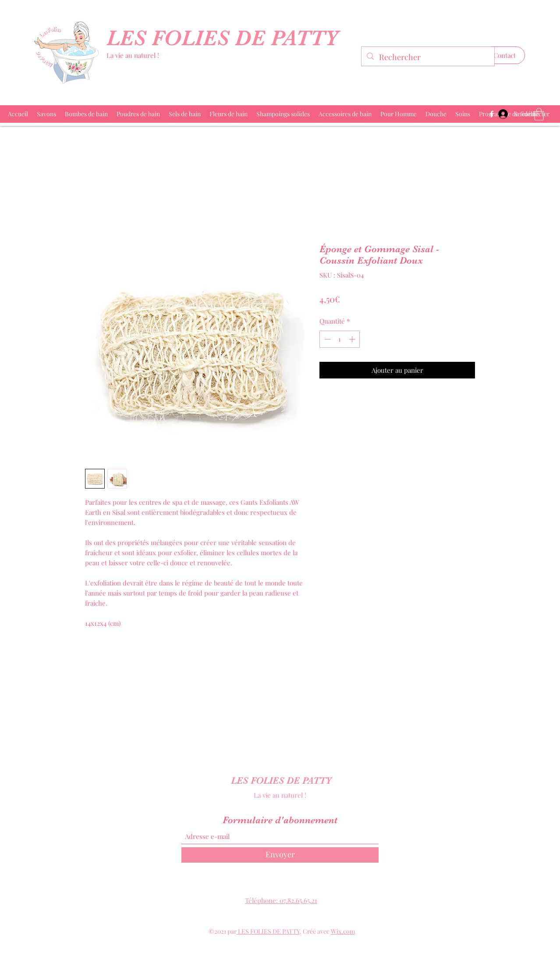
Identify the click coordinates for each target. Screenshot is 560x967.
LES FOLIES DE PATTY (225, 38)
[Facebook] (492, 114)
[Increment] (353, 339)
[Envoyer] (280, 855)
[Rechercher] (427, 57)
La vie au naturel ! (133, 55)
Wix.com (343, 931)
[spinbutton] (340, 339)
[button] (505, 55)
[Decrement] (327, 339)
